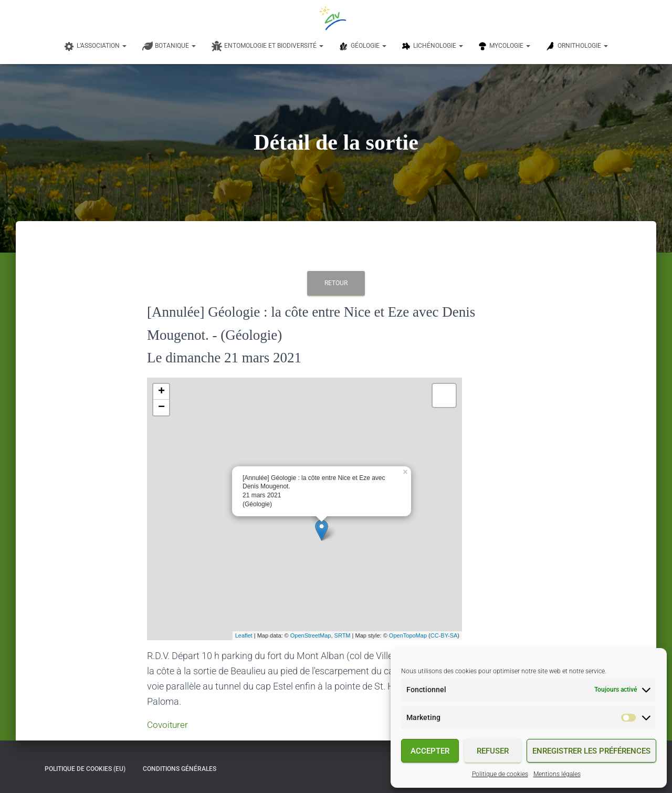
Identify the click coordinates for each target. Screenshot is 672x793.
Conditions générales (180, 768)
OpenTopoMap (408, 635)
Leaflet (244, 635)
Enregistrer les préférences (591, 751)
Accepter (430, 751)
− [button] (161, 408)
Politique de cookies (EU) (85, 768)
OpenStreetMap (311, 635)
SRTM (343, 635)
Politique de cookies (500, 774)
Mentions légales (557, 774)
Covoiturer (169, 724)
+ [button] (161, 392)
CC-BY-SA (444, 635)
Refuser (493, 751)
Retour (336, 283)
